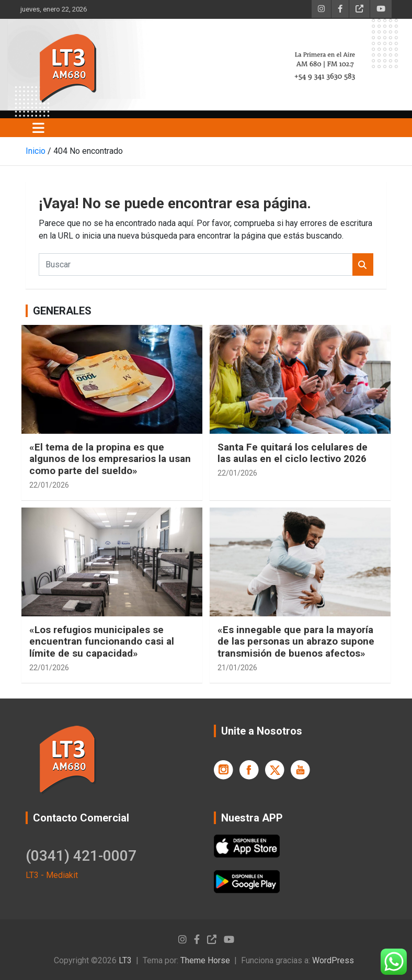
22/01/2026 (49, 485)
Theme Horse (205, 960)
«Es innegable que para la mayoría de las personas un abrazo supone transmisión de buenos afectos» (296, 642)
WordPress (333, 960)
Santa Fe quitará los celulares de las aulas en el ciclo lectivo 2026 (293, 453)
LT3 (125, 960)
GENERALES (62, 311)
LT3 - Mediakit (52, 875)
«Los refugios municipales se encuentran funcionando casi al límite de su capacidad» (102, 642)
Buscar (363, 264)
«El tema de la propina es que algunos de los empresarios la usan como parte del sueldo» (110, 459)
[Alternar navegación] (38, 128)
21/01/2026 (237, 668)
